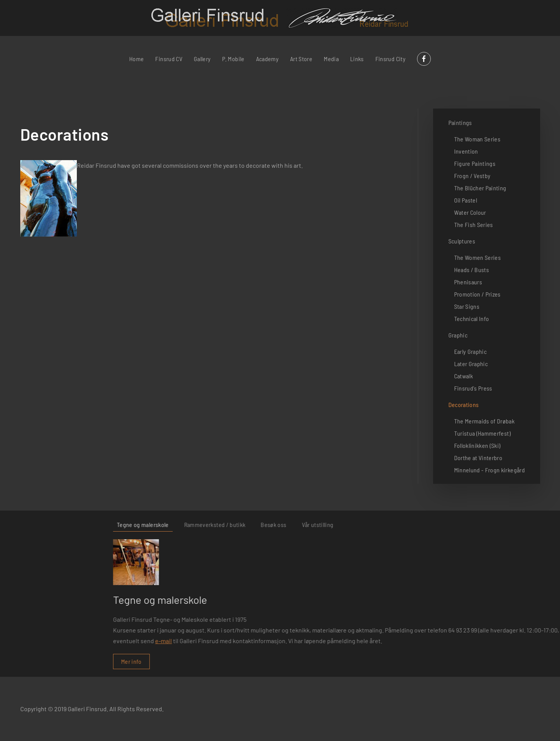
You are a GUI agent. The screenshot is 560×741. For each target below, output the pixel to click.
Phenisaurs (468, 282)
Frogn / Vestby (472, 176)
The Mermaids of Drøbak (485, 421)
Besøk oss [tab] (493, 525)
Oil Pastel (466, 200)
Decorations (464, 405)
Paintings (460, 122)
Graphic (458, 335)
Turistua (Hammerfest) (482, 433)
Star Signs (467, 306)
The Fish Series (474, 225)
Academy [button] (267, 59)
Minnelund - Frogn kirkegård (489, 470)
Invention (466, 151)
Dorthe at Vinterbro (478, 458)
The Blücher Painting (480, 188)
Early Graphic (471, 351)
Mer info (351, 661)
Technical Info (472, 319)
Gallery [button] (202, 59)
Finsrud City (390, 59)
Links (357, 59)
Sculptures (462, 241)
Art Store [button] (301, 59)
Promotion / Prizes (477, 294)
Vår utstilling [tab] (537, 525)
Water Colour (470, 212)
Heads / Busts (472, 270)
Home (136, 59)
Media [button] (331, 59)
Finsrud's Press (473, 388)
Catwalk (463, 376)
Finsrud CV (169, 59)
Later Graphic (471, 364)
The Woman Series (477, 139)
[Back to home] (280, 18)
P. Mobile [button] (233, 59)
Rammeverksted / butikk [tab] (434, 525)
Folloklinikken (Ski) (477, 445)
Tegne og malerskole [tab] (362, 525)
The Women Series (478, 257)
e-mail (383, 641)
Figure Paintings (475, 163)
